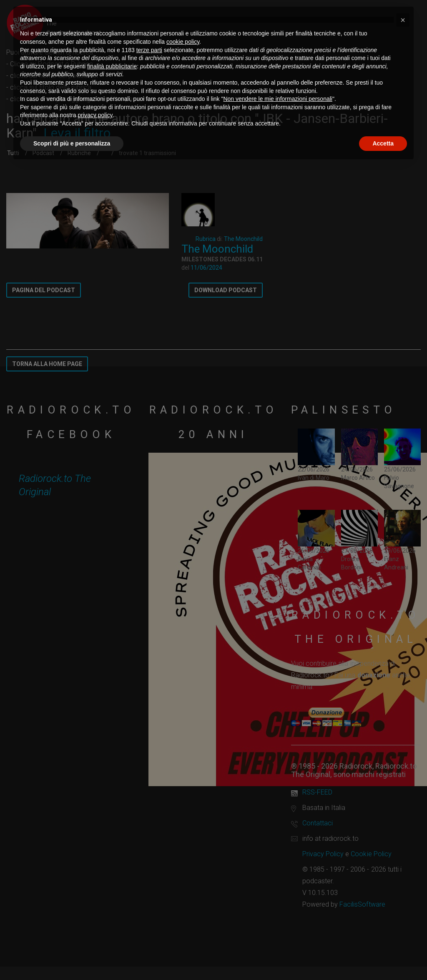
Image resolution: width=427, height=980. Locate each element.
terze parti (149, 50)
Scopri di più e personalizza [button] (72, 143)
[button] (403, 20)
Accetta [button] (383, 143)
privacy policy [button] (95, 115)
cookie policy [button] (183, 42)
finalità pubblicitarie (112, 66)
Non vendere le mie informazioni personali (278, 99)
